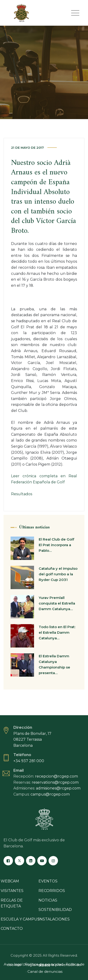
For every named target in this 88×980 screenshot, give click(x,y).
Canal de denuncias (45, 971)
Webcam (10, 881)
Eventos (48, 881)
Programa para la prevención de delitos (52, 965)
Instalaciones (54, 919)
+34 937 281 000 (29, 761)
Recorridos (52, 891)
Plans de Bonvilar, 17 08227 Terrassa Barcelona (32, 739)
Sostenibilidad (55, 910)
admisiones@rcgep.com (58, 788)
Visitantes (12, 891)
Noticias (48, 900)
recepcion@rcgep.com (56, 776)
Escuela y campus (20, 919)
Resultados (22, 494)
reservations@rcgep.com (55, 782)
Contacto (12, 929)
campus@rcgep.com (50, 794)
